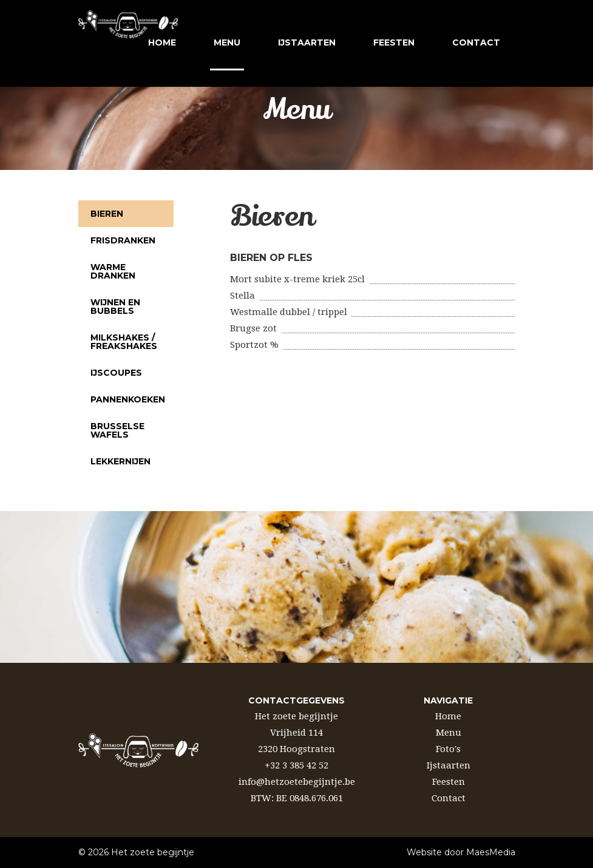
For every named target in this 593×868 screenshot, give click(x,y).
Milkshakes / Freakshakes (124, 342)
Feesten (449, 782)
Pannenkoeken (128, 399)
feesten (392, 42)
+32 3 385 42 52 (296, 765)
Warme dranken (113, 271)
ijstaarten (305, 42)
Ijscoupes (116, 373)
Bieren (107, 214)
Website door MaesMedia (461, 852)
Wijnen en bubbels (115, 307)
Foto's (448, 749)
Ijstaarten (449, 765)
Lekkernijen (120, 461)
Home (160, 42)
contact (474, 42)
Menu (227, 42)
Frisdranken (123, 240)
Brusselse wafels (117, 430)
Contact (449, 798)
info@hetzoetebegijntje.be (297, 782)
